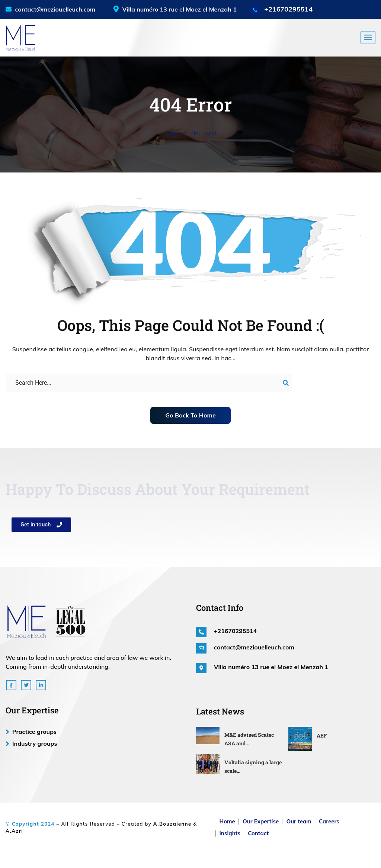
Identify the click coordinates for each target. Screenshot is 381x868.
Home (172, 133)
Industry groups (35, 743)
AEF (322, 735)
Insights (230, 833)
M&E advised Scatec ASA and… (249, 739)
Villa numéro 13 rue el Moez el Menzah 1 (271, 667)
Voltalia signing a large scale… (253, 767)
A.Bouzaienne (172, 824)
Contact (258, 833)
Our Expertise (261, 821)
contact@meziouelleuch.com (50, 9)
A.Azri (14, 831)
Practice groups (34, 732)
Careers (329, 821)
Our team (299, 821)
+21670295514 (288, 9)
